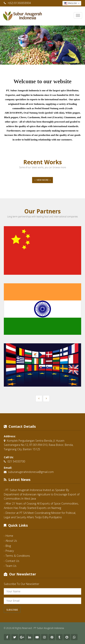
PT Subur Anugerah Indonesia (49, 628)
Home (9, 536)
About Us (11, 541)
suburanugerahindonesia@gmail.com (31, 472)
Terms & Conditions (18, 556)
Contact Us (12, 561)
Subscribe (12, 610)
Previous (3, 47)
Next (82, 47)
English (72, 3)
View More (42, 180)
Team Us (11, 566)
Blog (8, 546)
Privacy (10, 551)
